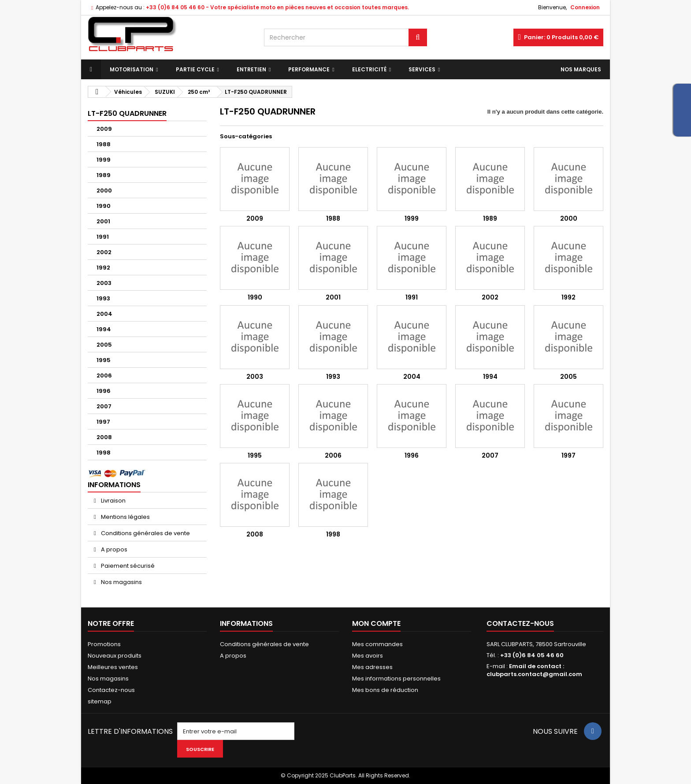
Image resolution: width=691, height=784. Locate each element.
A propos (113, 549)
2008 (104, 437)
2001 (103, 221)
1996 (104, 391)
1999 (104, 160)
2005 (104, 345)
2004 (104, 314)
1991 (103, 237)
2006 (104, 375)
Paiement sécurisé (127, 566)
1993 (103, 298)
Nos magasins (121, 582)
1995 (104, 360)
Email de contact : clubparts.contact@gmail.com (534, 670)
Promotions (104, 644)
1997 (103, 422)
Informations (114, 485)
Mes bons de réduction (385, 690)
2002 (104, 252)
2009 (104, 129)
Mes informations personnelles (396, 679)
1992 (103, 268)
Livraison (113, 501)
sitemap (100, 701)
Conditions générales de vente (145, 533)
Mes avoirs (368, 656)
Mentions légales (125, 517)
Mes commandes (377, 644)
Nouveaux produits (115, 656)
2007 (104, 406)
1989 (104, 175)
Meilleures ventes (113, 667)
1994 (104, 329)
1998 (104, 453)
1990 (104, 206)
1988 (104, 144)
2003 (104, 283)
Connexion (585, 7)
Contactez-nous (111, 690)
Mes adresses (372, 667)
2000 (104, 190)
